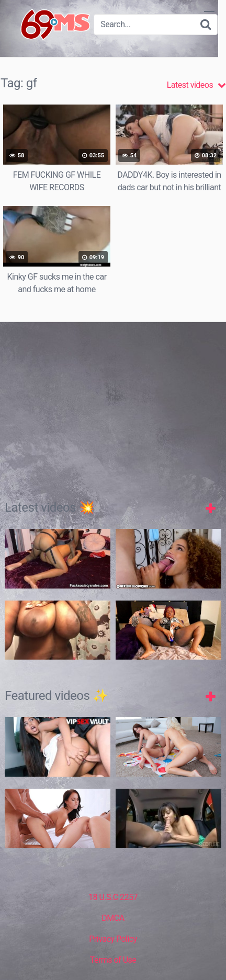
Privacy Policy (113, 939)
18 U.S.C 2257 (113, 897)
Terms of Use (113, 960)
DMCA (113, 918)
